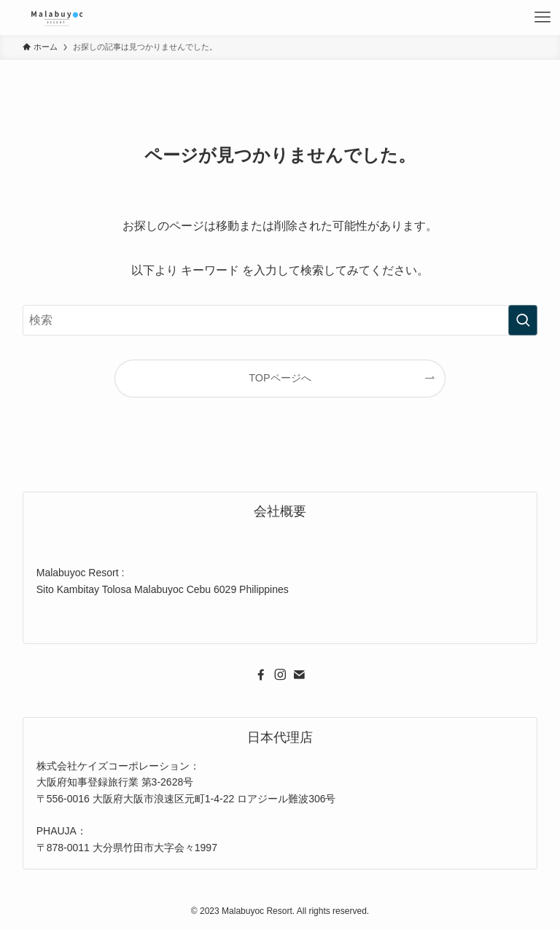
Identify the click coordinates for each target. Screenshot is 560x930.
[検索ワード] (280, 320)
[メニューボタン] (542, 18)
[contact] (299, 675)
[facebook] (261, 675)
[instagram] (280, 675)
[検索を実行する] (523, 320)
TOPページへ (280, 378)
